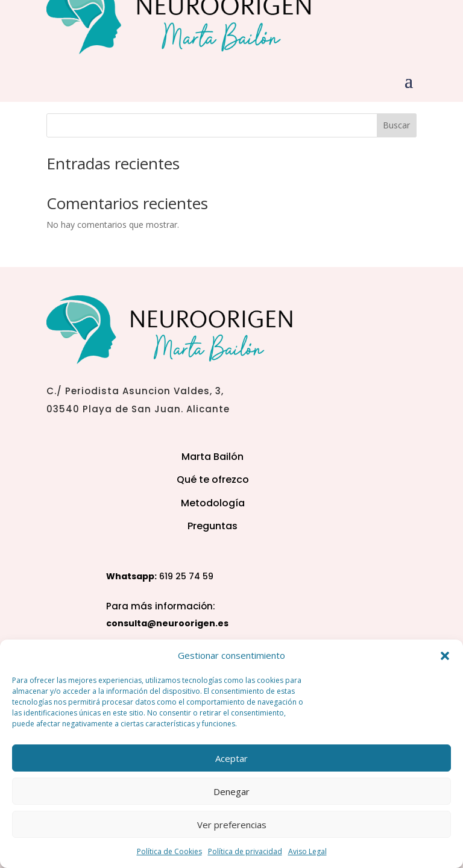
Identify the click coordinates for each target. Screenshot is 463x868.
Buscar (396, 125)
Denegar (231, 791)
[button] (445, 656)
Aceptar (231, 758)
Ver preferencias (232, 825)
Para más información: (161, 606)
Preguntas (213, 526)
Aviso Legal (307, 851)
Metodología (213, 503)
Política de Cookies (169, 851)
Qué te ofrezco (213, 480)
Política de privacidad (245, 851)
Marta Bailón (213, 457)
